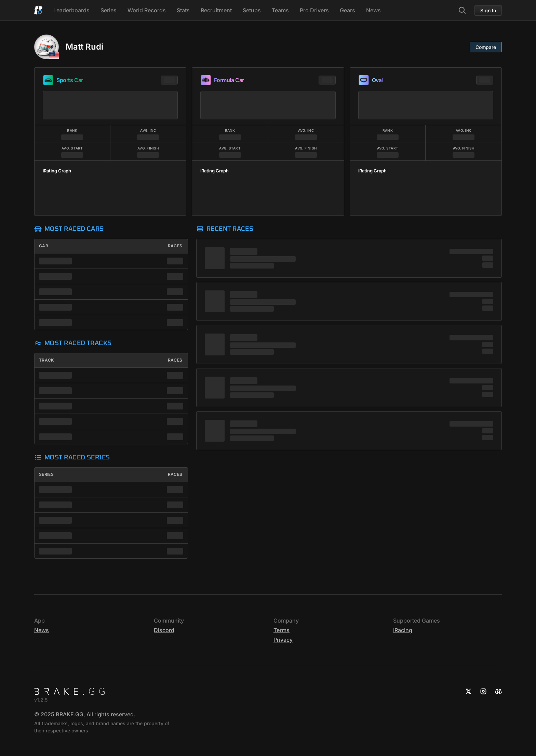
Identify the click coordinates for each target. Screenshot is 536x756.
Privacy (283, 640)
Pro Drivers (314, 10)
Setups (252, 10)
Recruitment (216, 10)
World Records (147, 10)
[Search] (462, 10)
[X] (468, 691)
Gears (347, 10)
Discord (164, 630)
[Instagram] (483, 691)
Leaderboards (71, 10)
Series (109, 10)
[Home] (38, 10)
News (373, 10)
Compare (486, 47)
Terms (282, 630)
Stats (183, 10)
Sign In (488, 10)
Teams (280, 10)
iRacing (403, 630)
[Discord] (498, 691)
